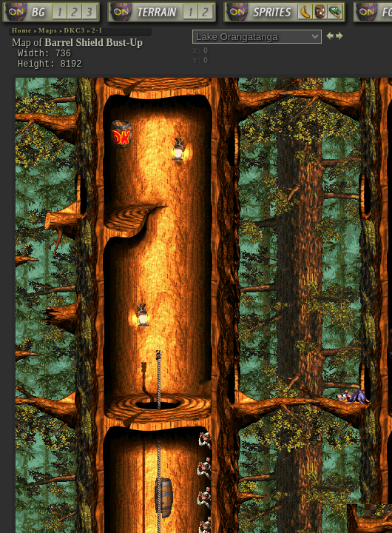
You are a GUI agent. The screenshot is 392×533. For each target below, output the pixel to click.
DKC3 (75, 30)
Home (22, 30)
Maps (48, 30)
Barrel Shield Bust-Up (94, 43)
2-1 (97, 30)
